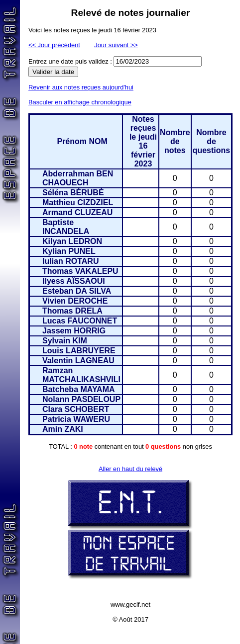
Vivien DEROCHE (75, 301)
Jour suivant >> (116, 45)
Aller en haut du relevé (130, 469)
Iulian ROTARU (70, 261)
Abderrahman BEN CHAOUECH (78, 178)
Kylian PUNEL (69, 251)
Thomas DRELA (72, 311)
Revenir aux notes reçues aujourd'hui (81, 87)
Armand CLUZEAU (77, 212)
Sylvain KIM (65, 341)
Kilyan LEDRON (72, 241)
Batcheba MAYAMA (79, 389)
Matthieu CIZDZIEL (78, 202)
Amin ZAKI (63, 429)
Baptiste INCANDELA (66, 227)
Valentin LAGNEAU (78, 361)
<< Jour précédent (54, 45)
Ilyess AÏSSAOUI (74, 281)
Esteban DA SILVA (77, 291)
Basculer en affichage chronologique (80, 102)
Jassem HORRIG (74, 331)
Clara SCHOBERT (76, 409)
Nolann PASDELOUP (81, 399)
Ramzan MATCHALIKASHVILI (81, 375)
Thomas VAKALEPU (80, 271)
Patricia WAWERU (76, 419)
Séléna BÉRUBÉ (73, 193)
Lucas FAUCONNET (80, 321)
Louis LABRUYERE (79, 351)
